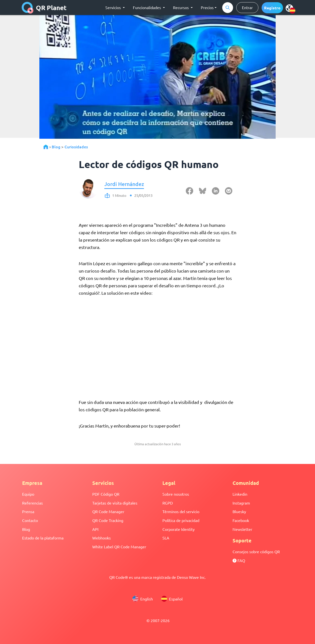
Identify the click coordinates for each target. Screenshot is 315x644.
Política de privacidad (181, 520)
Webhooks (102, 538)
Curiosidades (76, 147)
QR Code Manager (108, 511)
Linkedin (240, 494)
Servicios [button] (114, 7)
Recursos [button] (181, 7)
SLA (166, 538)
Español (172, 599)
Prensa (28, 511)
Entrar (247, 7)
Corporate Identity (179, 529)
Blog (56, 147)
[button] (272, 8)
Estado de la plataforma (43, 538)
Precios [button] (207, 7)
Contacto (30, 520)
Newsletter (242, 529)
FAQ (239, 560)
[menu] (289, 8)
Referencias (32, 503)
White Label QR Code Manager (119, 547)
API (95, 529)
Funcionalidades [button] (147, 7)
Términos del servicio (181, 511)
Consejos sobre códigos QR (256, 552)
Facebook (241, 520)
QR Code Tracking (108, 520)
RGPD (168, 503)
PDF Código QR (106, 494)
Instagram (241, 503)
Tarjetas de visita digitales (115, 503)
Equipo (28, 494)
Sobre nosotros (176, 494)
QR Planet (44, 8)
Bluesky (239, 511)
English (143, 599)
